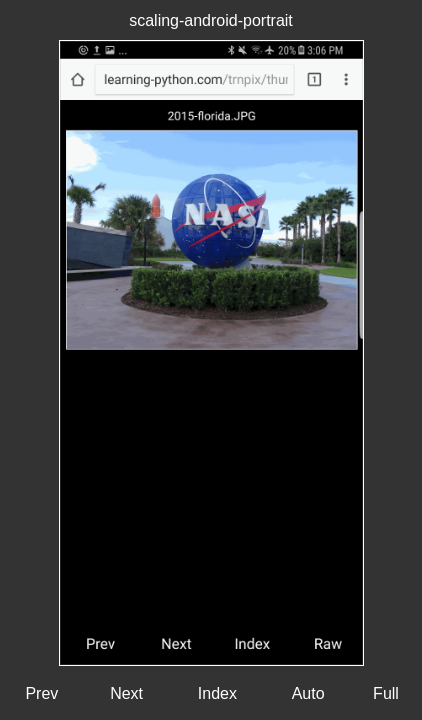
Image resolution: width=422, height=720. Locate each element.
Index (217, 693)
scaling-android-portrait (211, 20)
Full (386, 693)
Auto (308, 693)
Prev (41, 693)
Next (126, 693)
